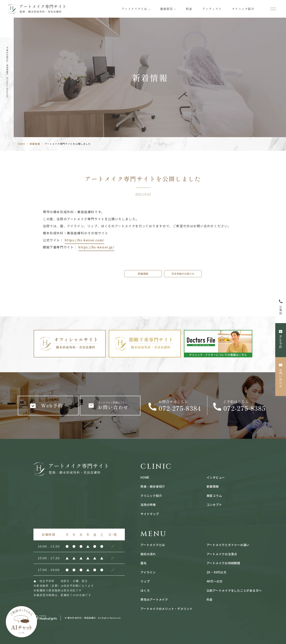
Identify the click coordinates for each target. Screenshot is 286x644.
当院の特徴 (148, 505)
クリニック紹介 (243, 9)
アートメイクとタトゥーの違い (228, 545)
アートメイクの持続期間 (223, 563)
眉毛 (144, 563)
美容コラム (214, 496)
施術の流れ (148, 554)
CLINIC (156, 466)
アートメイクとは (134, 9)
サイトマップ (150, 514)
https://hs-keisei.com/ (85, 240)
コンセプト (214, 505)
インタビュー (216, 477)
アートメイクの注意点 (222, 554)
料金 (189, 9)
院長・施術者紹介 (153, 486)
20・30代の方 (217, 572)
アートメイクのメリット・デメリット (167, 609)
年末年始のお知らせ (183, 274)
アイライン (148, 572)
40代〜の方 (215, 581)
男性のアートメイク (154, 599)
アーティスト (212, 9)
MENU (154, 534)
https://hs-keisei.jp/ (96, 247)
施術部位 (166, 9)
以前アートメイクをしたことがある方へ (234, 590)
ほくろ (145, 590)
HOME (22, 144)
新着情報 (35, 144)
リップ (145, 581)
